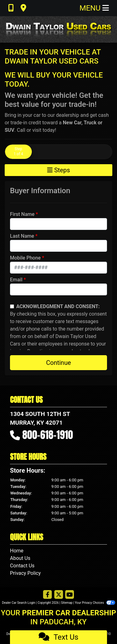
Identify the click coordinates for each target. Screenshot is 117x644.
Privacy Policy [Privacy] (25, 573)
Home (17, 551)
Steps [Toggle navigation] (59, 170)
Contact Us (22, 566)
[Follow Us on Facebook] (47, 595)
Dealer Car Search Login (19, 603)
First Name (22, 214)
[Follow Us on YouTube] (70, 595)
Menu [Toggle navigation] (94, 8)
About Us (20, 558)
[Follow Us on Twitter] (59, 595)
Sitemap (67, 603)
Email (16, 280)
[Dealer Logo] (58, 29)
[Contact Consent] (12, 306)
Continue (59, 363)
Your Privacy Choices (95, 603)
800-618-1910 (48, 435)
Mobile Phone (25, 258)
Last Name (22, 236)
